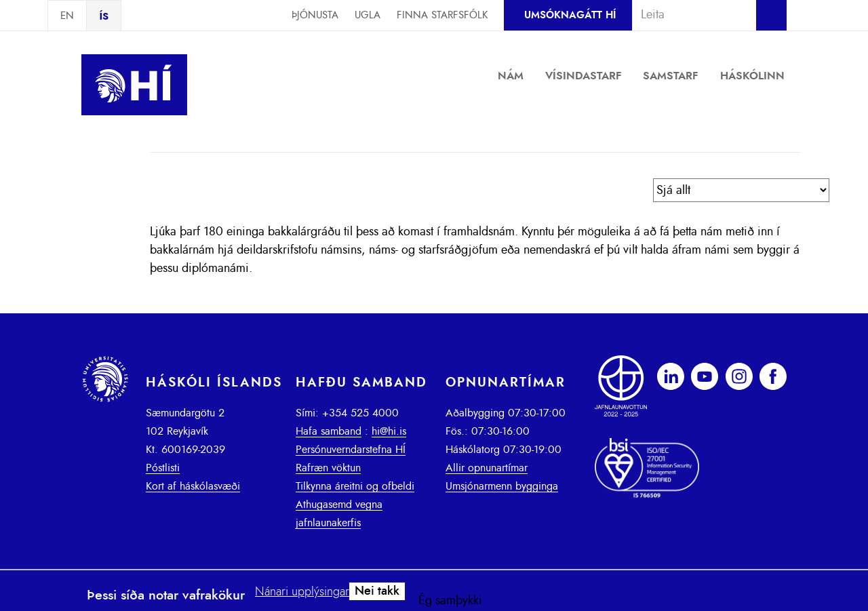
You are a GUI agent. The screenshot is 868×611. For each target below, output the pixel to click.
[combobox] (688, 15)
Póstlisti (163, 468)
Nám (511, 76)
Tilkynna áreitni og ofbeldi (355, 486)
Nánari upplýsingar (302, 592)
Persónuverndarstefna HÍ (351, 450)
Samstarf (671, 76)
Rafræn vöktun (328, 468)
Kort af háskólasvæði (193, 486)
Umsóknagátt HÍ (570, 15)
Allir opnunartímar (487, 468)
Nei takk (377, 591)
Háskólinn (752, 76)
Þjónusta (315, 15)
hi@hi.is (389, 431)
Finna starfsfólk (442, 15)
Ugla (368, 15)
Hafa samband (329, 431)
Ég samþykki (450, 601)
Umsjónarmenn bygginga (502, 486)
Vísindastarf (584, 76)
